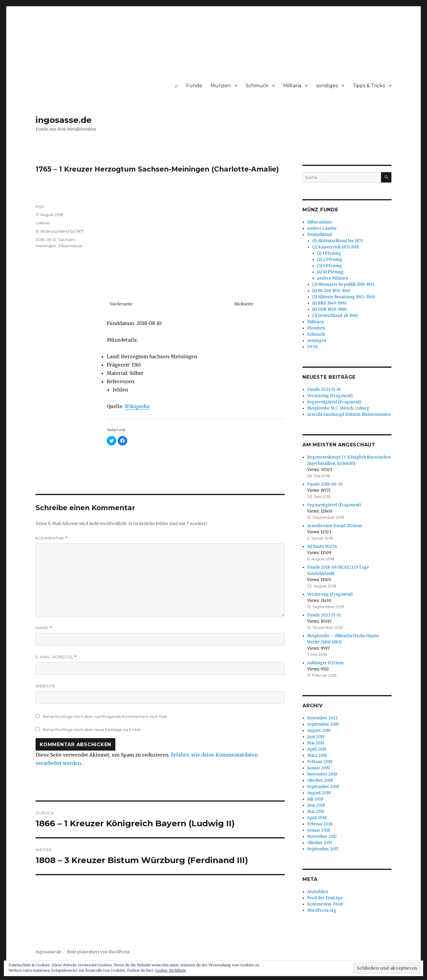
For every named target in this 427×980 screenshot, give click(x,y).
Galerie (43, 223)
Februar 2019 (320, 762)
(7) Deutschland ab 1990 (335, 316)
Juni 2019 (316, 737)
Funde (194, 86)
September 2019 (323, 724)
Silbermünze (70, 246)
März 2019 (317, 755)
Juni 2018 (316, 805)
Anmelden (318, 892)
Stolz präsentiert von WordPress (98, 952)
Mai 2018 (316, 812)
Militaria (292, 86)
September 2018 (323, 787)
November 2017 (322, 837)
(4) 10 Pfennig (330, 272)
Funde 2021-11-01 (324, 390)
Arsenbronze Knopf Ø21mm (335, 526)
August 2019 (319, 731)
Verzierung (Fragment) (330, 396)
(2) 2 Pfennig (330, 260)
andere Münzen (333, 278)
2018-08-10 (46, 240)
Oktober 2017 (320, 843)
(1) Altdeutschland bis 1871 (59, 231)
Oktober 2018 (320, 780)
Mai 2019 (316, 743)
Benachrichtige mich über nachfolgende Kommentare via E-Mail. (105, 716)
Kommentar (52, 538)
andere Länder (322, 228)
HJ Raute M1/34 (322, 547)
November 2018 (322, 774)
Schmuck (257, 86)
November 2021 (322, 718)
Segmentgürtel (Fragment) (334, 402)
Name (44, 628)
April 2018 (317, 818)
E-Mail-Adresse (56, 657)
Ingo (40, 206)
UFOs (313, 347)
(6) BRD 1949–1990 (329, 303)
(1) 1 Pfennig (329, 253)
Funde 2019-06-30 (325, 484)
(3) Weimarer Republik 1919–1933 (343, 284)
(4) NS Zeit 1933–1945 (331, 291)
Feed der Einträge (325, 898)
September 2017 (323, 849)
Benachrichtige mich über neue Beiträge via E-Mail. (92, 730)
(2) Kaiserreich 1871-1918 (336, 247)
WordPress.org (322, 910)
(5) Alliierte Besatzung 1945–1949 (344, 297)
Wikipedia (137, 406)
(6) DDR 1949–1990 (330, 309)
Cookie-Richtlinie (171, 970)
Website (45, 686)
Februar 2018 (320, 824)
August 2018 (319, 793)
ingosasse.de (64, 120)
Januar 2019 (318, 768)
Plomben (316, 328)
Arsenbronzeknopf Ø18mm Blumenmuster (349, 414)
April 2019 (317, 749)
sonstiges (327, 86)
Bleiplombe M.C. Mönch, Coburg (338, 408)
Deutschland (320, 235)
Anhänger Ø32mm (325, 663)
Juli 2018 (315, 799)
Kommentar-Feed (325, 904)
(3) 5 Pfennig (329, 266)
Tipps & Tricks (369, 86)
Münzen (221, 86)
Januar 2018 (319, 830)
